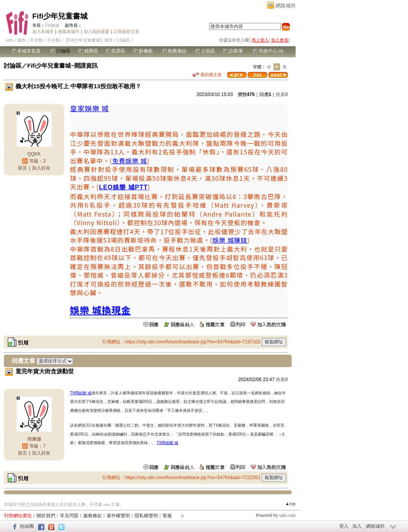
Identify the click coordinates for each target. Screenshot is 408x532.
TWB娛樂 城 (81, 393)
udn (9, 40)
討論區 (60, 51)
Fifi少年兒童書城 (60, 16)
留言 (23, 168)
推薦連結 (174, 51)
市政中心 (268, 51)
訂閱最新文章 (126, 31)
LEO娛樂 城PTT (123, 187)
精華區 (88, 51)
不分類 (36, 40)
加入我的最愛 (96, 31)
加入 (357, 526)
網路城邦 (285, 6)
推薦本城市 (69, 31)
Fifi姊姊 (52, 25)
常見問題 (69, 516)
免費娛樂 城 (130, 161)
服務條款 (93, 516)
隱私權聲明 (146, 516)
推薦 (282, 94)
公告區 (205, 51)
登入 (344, 526)
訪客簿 (233, 51)
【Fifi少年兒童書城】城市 (88, 40)
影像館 (143, 51)
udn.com (287, 515)
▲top (290, 504)
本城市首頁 (26, 51)
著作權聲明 (118, 516)
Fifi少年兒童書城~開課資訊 (62, 66)
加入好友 (41, 168)
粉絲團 (27, 526)
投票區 (116, 51)
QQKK (34, 154)
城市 (21, 40)
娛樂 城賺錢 (230, 240)
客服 (167, 516)
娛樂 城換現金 (100, 310)
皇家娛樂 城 (89, 108)
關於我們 (46, 516)
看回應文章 (207, 75)
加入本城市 (43, 31)
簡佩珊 (34, 439)
